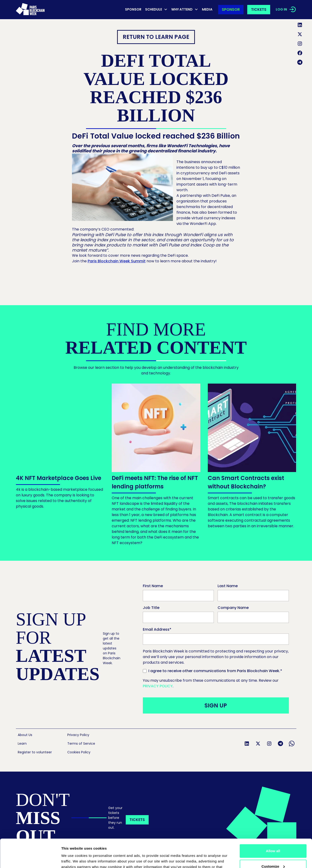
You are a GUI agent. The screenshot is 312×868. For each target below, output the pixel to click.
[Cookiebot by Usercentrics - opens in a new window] (30, 859)
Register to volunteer (35, 752)
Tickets (259, 9)
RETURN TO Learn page (156, 37)
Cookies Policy (79, 752)
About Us (25, 735)
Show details (75, 859)
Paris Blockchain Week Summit (117, 261)
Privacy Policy (158, 686)
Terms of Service (81, 743)
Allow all (273, 824)
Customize (273, 840)
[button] (156, 10)
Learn (22, 743)
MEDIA (207, 9)
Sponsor (133, 9)
